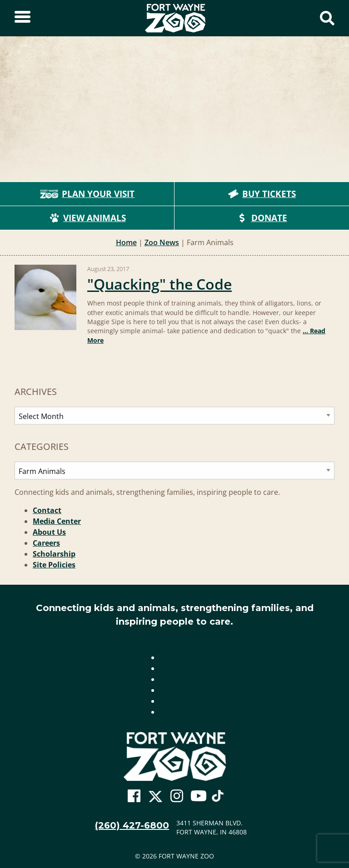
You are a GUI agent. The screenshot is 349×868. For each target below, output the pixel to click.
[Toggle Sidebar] (22, 18)
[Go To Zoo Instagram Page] (177, 796)
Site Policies (54, 565)
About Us (49, 532)
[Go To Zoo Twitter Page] (155, 799)
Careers (46, 543)
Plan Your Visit (87, 194)
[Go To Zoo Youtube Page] (199, 796)
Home (126, 242)
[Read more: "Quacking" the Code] (45, 297)
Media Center (57, 521)
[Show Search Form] (327, 18)
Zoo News (162, 242)
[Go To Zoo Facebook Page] (134, 796)
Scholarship (54, 554)
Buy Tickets (262, 194)
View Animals (87, 218)
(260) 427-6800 (132, 825)
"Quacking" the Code (160, 284)
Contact (47, 510)
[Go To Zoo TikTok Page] (218, 799)
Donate (262, 218)
